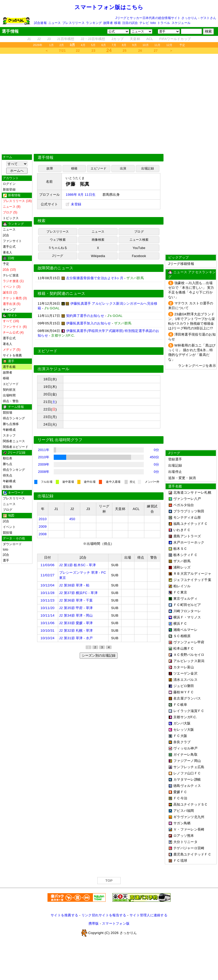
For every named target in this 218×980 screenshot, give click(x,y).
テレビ (144, 23)
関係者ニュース (14, 441)
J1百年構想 (66, 39)
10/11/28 (47, 593)
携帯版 (94, 923)
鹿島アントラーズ (187, 536)
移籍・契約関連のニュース (62, 293)
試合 (6, 235)
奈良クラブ (182, 742)
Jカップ (118, 39)
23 (94, 51)
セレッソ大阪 (184, 730)
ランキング (94, 23)
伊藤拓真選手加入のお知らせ (88, 323)
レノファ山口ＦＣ (187, 773)
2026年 (38, 45)
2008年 (44, 472)
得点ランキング (14, 418)
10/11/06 (47, 623)
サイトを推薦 (12, 355)
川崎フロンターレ (187, 611)
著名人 (8, 252)
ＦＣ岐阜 (180, 705)
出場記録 (148, 168)
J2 (39, 39)
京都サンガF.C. (185, 717)
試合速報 (40, 23)
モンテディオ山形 (187, 517)
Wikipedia (98, 256)
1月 (52, 45)
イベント (9, 527)
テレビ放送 (11, 275)
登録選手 (175, 459)
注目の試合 (130, 23)
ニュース (55, 23)
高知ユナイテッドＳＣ (191, 804)
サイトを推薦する (64, 915)
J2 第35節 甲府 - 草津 (76, 608)
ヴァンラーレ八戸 (187, 499)
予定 (182, 45)
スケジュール (181, 23)
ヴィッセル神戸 (185, 748)
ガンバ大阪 (182, 723)
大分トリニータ (185, 842)
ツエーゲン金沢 (185, 673)
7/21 (62, 51)
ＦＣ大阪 (180, 736)
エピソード (11, 384)
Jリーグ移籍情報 (181, 264)
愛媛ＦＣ (180, 792)
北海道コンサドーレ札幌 (192, 492)
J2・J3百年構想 (93, 39)
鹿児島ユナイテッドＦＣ (192, 854)
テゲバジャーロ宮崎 (189, 848)
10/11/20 (47, 608)
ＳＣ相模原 (182, 636)
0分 (157, 450)
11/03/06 (47, 565)
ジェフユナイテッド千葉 (192, 580)
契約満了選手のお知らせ (85, 316)
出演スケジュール (53, 369)
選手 (6, 560)
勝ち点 (8, 464)
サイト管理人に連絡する (148, 915)
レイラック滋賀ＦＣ (189, 711)
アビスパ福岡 (184, 811)
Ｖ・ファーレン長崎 (189, 829)
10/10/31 (47, 631)
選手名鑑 (9, 367)
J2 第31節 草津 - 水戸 (76, 638)
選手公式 (9, 247)
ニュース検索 (139, 240)
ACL (150, 39)
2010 (43, 519)
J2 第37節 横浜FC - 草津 (78, 593)
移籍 (117, 23)
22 (78, 51)
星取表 (8, 487)
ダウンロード (12, 544)
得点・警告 (11, 401)
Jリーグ (58, 256)
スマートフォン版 (116, 923)
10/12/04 (47, 585)
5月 (93, 45)
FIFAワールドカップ (175, 39)
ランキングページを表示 (197, 366)
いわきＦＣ (182, 530)
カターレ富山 (184, 667)
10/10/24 (47, 638)
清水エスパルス (185, 680)
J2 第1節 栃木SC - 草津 (78, 565)
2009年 (44, 464)
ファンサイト (12, 241)
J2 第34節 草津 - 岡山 (76, 615)
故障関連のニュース (56, 268)
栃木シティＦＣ (185, 555)
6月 (104, 45)
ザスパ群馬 (182, 561)
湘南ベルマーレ (185, 630)
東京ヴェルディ (185, 599)
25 (125, 51)
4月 (83, 45)
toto (153, 23)
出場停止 (175, 472)
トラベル (164, 23)
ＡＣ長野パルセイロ (189, 655)
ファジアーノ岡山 (187, 761)
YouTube (139, 248)
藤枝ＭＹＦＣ (184, 692)
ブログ (8, 510)
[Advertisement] (109, 104)
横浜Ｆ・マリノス (187, 617)
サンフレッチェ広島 (189, 767)
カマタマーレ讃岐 (187, 779)
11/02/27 (47, 575)
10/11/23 (47, 600)
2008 (43, 534)
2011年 (44, 450)
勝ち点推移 (11, 424)
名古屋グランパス (187, 698)
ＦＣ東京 (180, 592)
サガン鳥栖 (182, 823)
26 (140, 51)
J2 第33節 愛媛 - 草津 (76, 623)
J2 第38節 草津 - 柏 (74, 585)
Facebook (139, 256)
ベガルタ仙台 (184, 505)
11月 (158, 45)
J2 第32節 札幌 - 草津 (76, 631)
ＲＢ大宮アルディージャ (192, 574)
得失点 (8, 475)
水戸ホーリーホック (189, 542)
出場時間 (9, 395)
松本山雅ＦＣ (184, 648)
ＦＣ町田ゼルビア (187, 605)
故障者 (108, 23)
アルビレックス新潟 (189, 661)
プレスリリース (73, 23)
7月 (114, 45)
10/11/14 (47, 615)
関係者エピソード (16, 447)
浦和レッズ (182, 567)
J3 (49, 39)
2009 (43, 527)
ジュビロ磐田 (184, 686)
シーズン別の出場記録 (99, 655)
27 (156, 51)
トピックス (11, 218)
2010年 (44, 457)
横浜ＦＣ (180, 623)
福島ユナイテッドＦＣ (191, 524)
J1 (29, 39)
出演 (123, 168)
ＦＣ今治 (180, 798)
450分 (154, 457)
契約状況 (9, 390)
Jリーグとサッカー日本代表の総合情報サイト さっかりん (156, 18)
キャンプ (9, 310)
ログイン (9, 184)
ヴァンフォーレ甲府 (189, 642)
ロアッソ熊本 (184, 836)
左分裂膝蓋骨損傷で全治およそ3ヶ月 (95, 278)
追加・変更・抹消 (182, 478)
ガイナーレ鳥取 (185, 754)
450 (72, 519)
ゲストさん (208, 18)
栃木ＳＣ (180, 549)
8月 (124, 45)
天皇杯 (135, 39)
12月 (169, 45)
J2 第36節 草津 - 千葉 (76, 600)
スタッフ (9, 435)
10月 (146, 45)
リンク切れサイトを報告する (104, 915)
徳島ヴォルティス (187, 786)
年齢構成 (9, 430)
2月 (62, 45)
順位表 (8, 458)
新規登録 (9, 190)
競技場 (8, 413)
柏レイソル (182, 586)
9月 (134, 45)
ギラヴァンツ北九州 (189, 817)
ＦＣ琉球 (180, 861)
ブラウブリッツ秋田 (189, 511)
